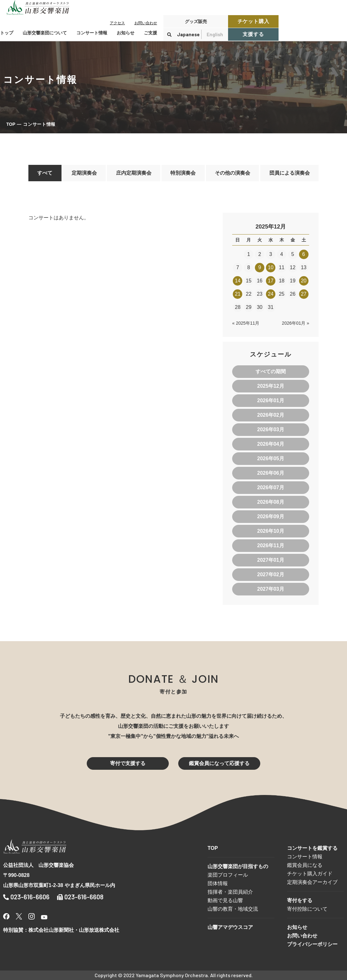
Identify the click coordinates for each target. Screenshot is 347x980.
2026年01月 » (296, 323)
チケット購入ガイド (310, 874)
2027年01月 (271, 560)
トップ (7, 33)
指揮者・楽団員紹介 (230, 892)
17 (271, 281)
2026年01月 (271, 400)
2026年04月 (271, 444)
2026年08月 (271, 502)
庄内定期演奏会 (134, 173)
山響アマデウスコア (230, 927)
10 (271, 267)
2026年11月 (271, 545)
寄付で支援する (128, 763)
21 (238, 294)
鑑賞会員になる (305, 865)
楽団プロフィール (228, 875)
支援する (253, 34)
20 (304, 281)
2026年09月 (271, 516)
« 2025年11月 (246, 323)
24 (271, 294)
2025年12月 (271, 386)
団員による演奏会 (290, 173)
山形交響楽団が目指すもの (238, 866)
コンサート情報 (305, 857)
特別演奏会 (183, 173)
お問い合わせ (146, 23)
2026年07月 (271, 487)
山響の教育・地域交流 (233, 909)
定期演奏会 (84, 173)
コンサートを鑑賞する (312, 848)
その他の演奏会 (232, 173)
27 (304, 294)
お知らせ (126, 33)
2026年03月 (271, 429)
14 (238, 281)
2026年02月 (271, 415)
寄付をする (300, 900)
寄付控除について (307, 909)
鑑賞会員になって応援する (219, 763)
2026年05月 (271, 458)
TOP (11, 124)
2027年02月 (271, 574)
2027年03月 (271, 589)
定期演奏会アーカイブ (312, 882)
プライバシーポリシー (312, 944)
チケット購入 (253, 21)
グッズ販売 (196, 21)
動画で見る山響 (225, 900)
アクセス (117, 23)
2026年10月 (271, 531)
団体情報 (218, 883)
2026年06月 (271, 473)
